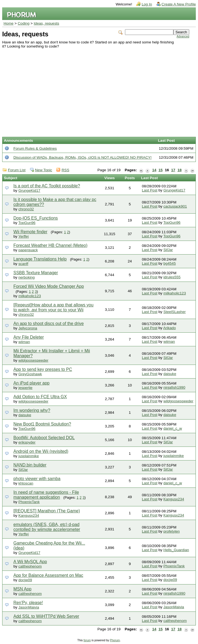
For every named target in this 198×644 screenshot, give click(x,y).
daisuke (170, 374)
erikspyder (27, 442)
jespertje (25, 388)
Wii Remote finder (30, 232)
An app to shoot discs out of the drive (49, 324)
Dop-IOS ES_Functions (36, 218)
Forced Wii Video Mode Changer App (49, 286)
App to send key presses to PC (43, 369)
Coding (24, 23)
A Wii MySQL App (30, 562)
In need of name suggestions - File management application (46, 495)
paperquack (28, 250)
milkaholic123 (30, 296)
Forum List (17, 170)
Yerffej (24, 236)
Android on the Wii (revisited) (41, 451)
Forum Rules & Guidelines (35, 148)
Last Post (150, 190)
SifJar (168, 250)
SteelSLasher (174, 312)
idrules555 (172, 277)
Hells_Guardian (176, 550)
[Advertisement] (96, 89)
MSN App (22, 589)
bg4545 (169, 263)
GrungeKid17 (29, 190)
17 (173, 170)
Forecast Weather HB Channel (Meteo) (50, 245)
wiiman (24, 342)
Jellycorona (28, 328)
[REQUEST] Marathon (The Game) (47, 511)
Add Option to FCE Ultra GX (40, 397)
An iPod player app (31, 383)
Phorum (115, 640)
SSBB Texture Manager (36, 273)
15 (161, 170)
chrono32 (26, 209)
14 (154, 170)
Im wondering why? (32, 410)
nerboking (27, 277)
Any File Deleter (29, 337)
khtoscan (26, 483)
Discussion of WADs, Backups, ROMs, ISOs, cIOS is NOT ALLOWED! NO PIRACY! (82, 157)
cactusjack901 (175, 206)
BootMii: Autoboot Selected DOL (44, 438)
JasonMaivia (29, 607)
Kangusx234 (174, 499)
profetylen (171, 531)
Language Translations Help (40, 259)
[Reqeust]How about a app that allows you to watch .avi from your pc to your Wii (53, 307)
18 (180, 170)
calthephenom (30, 566)
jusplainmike (29, 456)
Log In (147, 4)
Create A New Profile (179, 4)
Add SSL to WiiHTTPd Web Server (46, 616)
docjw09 (25, 580)
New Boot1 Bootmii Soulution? (42, 424)
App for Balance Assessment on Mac (48, 575)
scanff (23, 264)
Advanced (183, 36)
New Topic (43, 170)
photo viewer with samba (37, 479)
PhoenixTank (29, 502)
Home (8, 23)
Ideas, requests (46, 23)
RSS (65, 170)
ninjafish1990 (174, 387)
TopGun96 (27, 223)
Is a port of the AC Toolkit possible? (47, 186)
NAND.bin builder (30, 465)
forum (87, 640)
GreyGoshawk (30, 374)
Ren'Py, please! (28, 603)
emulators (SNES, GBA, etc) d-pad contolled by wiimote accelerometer (47, 527)
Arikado (170, 328)
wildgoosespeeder (33, 360)
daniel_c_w (173, 428)
